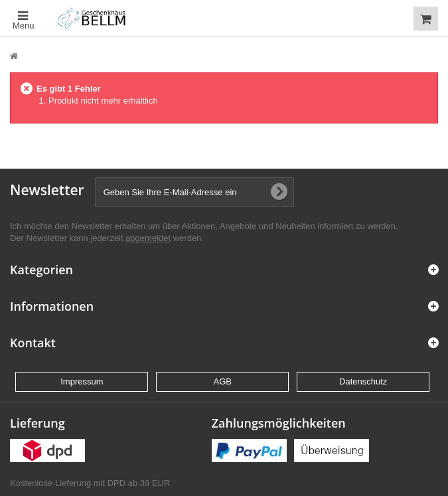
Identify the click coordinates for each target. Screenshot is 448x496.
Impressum (82, 381)
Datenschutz (363, 381)
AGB (223, 381)
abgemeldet (148, 238)
